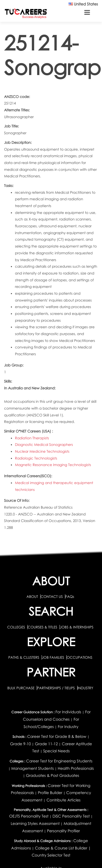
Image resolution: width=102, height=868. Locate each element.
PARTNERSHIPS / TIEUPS (56, 688)
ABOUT (32, 596)
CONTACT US (52, 596)
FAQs (70, 596)
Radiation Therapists (32, 438)
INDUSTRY (85, 688)
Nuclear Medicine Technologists (42, 451)
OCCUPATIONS (79, 657)
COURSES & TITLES (43, 627)
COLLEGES (16, 627)
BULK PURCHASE (21, 688)
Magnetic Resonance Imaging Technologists (53, 465)
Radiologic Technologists (36, 458)
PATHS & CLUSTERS (24, 657)
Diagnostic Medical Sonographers (44, 445)
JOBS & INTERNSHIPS (77, 627)
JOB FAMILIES (53, 657)
